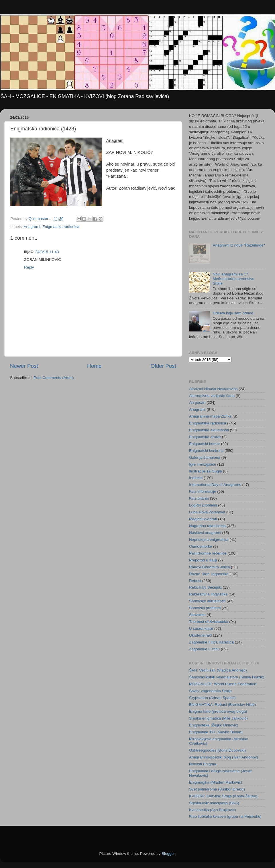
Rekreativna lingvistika (208, 594)
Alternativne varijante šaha (212, 396)
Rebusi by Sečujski (205, 587)
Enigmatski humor (205, 444)
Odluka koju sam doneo (233, 313)
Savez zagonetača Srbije (210, 691)
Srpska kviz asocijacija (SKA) (214, 803)
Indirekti (196, 478)
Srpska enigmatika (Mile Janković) (218, 718)
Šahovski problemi (205, 608)
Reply (29, 267)
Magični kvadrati (203, 519)
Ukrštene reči (201, 635)
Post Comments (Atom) (54, 378)
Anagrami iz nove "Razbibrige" (239, 245)
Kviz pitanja (199, 498)
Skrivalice (197, 615)
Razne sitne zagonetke (209, 574)
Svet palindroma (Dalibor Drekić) (217, 789)
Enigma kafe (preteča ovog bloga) (218, 711)
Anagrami (32, 227)
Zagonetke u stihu (204, 649)
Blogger (168, 854)
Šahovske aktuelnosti (207, 601)
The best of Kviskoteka (209, 622)
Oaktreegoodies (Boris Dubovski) (217, 750)
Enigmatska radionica (61, 227)
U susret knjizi (201, 628)
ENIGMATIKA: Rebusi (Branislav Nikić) (222, 705)
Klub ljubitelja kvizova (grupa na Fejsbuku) (225, 816)
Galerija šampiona (205, 457)
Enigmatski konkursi (206, 451)
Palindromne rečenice (208, 553)
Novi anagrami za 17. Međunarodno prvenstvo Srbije (233, 279)
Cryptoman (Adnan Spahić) (212, 698)
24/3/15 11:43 (47, 252)
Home (94, 366)
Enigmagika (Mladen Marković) (216, 782)
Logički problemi (203, 505)
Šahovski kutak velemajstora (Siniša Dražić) (227, 677)
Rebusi (195, 581)
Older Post (163, 366)
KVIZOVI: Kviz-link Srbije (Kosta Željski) (223, 796)
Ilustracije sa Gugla (206, 471)
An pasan (197, 403)
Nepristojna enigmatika (209, 540)
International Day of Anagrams (215, 485)
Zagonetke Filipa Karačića (211, 642)
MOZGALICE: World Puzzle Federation (223, 684)
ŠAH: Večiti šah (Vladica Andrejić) (218, 670)
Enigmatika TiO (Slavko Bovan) (216, 732)
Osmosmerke (201, 546)
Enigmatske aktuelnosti (209, 430)
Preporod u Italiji (203, 560)
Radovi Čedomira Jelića (210, 567)
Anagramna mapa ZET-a (210, 416)
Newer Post (24, 366)
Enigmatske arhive (205, 437)
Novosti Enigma (203, 764)
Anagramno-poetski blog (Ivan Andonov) (224, 757)
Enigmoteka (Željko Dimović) (214, 725)
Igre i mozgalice (203, 464)
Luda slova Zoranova (207, 512)
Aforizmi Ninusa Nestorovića (213, 389)
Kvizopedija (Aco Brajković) (213, 810)
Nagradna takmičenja (207, 526)
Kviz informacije (203, 491)
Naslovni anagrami (205, 533)
